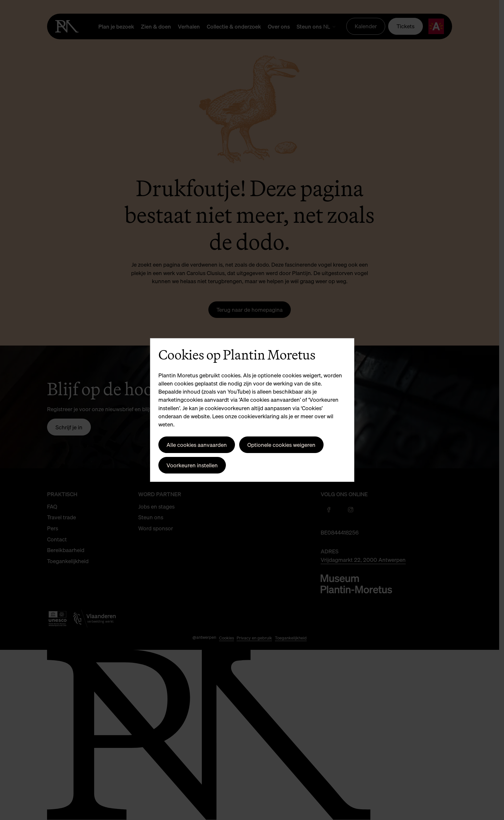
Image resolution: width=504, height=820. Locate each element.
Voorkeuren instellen (192, 465)
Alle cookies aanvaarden (197, 445)
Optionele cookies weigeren (281, 445)
